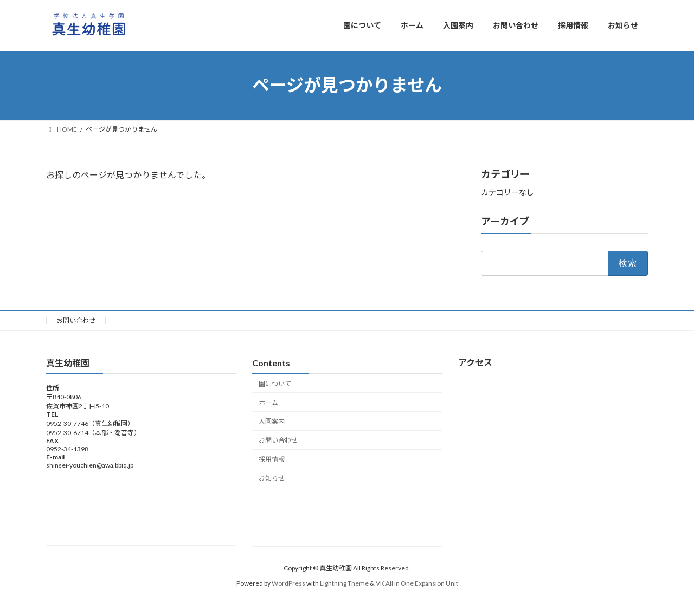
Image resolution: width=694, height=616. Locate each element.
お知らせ (272, 478)
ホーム (268, 402)
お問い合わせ (76, 320)
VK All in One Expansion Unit (417, 583)
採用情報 (272, 459)
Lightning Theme (344, 583)
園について (275, 383)
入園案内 (272, 421)
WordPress (288, 583)
